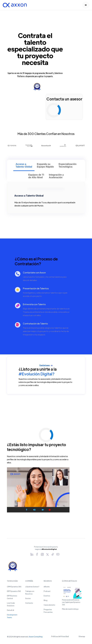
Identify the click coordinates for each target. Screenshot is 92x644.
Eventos (47, 596)
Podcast (47, 592)
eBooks (47, 587)
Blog (46, 601)
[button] (86, 5)
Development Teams (12, 617)
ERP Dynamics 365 (14, 592)
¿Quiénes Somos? (32, 587)
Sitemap (82, 636)
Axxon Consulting (36, 637)
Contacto (29, 604)
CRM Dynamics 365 (14, 587)
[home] (15, 5)
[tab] (24, 166)
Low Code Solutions (11, 605)
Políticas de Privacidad (60, 636)
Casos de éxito (49, 606)
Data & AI (10, 611)
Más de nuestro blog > (70, 610)
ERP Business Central (12, 598)
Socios (28, 599)
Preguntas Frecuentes (48, 611)
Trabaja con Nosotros (30, 593)
